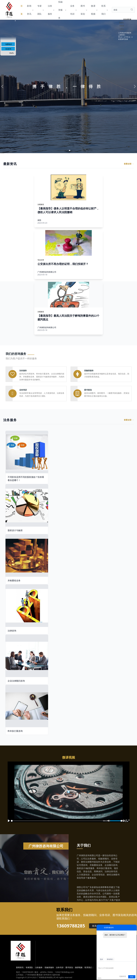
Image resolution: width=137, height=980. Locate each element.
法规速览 (41, 204)
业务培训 (73, 10)
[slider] (58, 821)
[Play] (9, 821)
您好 (102, 959)
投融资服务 (62, 10)
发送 (132, 977)
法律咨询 (12, 631)
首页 (22, 10)
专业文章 (41, 260)
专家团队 (40, 10)
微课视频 (94, 10)
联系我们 (104, 10)
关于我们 (84, 845)
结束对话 (123, 976)
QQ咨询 (8, 49)
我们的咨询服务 (16, 354)
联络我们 (110, 959)
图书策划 (84, 10)
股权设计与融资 (15, 530)
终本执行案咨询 (15, 731)
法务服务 (51, 10)
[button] (65, 150)
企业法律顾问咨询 (16, 681)
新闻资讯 (30, 10)
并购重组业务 (14, 581)
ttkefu (12, 53)
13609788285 (71, 926)
